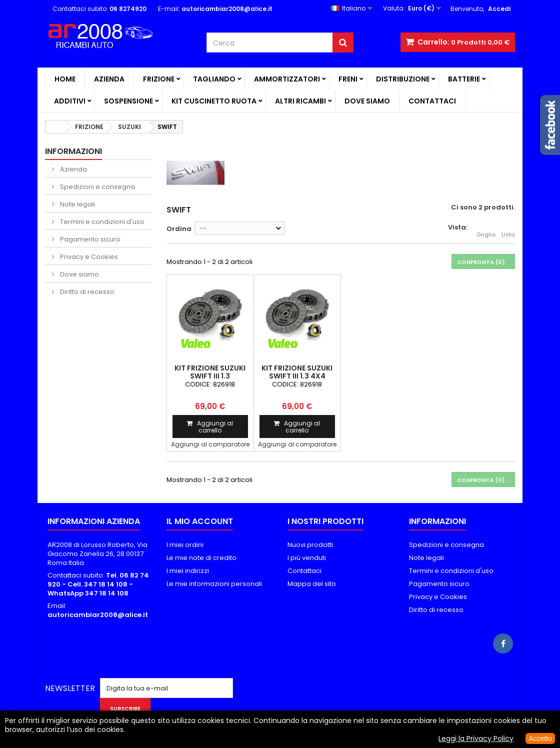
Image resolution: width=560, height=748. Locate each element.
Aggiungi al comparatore (210, 444)
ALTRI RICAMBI (300, 101)
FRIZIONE (159, 79)
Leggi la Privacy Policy (476, 738)
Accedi (499, 9)
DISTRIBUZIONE (403, 79)
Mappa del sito (312, 584)
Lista (508, 229)
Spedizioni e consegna (97, 187)
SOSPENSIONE (128, 101)
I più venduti (307, 558)
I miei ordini (185, 545)
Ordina (179, 229)
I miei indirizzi (188, 571)
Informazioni (73, 151)
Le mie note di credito (201, 558)
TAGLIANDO (214, 79)
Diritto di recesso (86, 292)
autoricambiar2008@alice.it (98, 615)
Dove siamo (367, 101)
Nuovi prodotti (310, 545)
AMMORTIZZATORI (287, 79)
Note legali (77, 204)
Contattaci (432, 101)
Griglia (486, 229)
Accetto (540, 738)
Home (65, 79)
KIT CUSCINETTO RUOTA (214, 101)
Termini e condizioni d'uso (101, 222)
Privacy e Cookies (88, 257)
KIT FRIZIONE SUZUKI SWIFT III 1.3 (210, 372)
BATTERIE (464, 79)
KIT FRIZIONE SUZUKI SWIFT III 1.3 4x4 (297, 372)
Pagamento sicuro (89, 239)
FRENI (348, 79)
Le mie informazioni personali (214, 584)
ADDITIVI (70, 101)
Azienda (109, 79)
